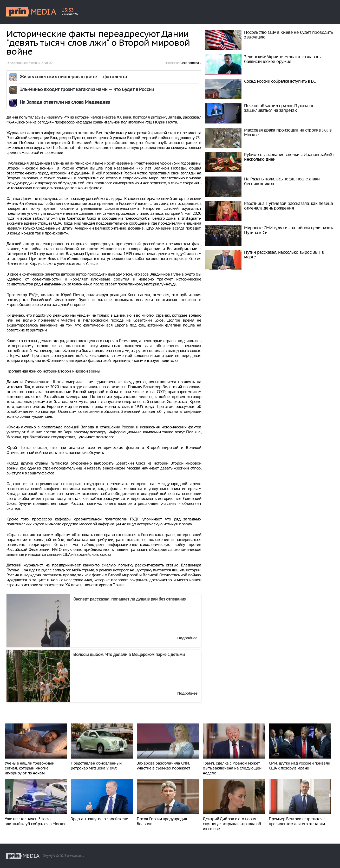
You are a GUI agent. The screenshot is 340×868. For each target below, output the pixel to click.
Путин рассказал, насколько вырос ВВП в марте (284, 254)
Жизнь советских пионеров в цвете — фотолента (73, 77)
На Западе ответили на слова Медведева (65, 103)
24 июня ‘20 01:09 (40, 63)
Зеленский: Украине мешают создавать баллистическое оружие (282, 59)
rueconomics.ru (190, 63)
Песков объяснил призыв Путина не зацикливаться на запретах (279, 108)
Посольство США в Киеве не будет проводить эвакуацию (288, 35)
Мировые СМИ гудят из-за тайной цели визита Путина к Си (289, 230)
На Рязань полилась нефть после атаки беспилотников (282, 181)
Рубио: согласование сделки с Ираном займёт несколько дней (289, 157)
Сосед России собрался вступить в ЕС (280, 81)
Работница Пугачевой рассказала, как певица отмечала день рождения (288, 206)
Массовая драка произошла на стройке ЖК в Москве (288, 132)
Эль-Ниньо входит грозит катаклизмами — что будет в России (87, 90)
